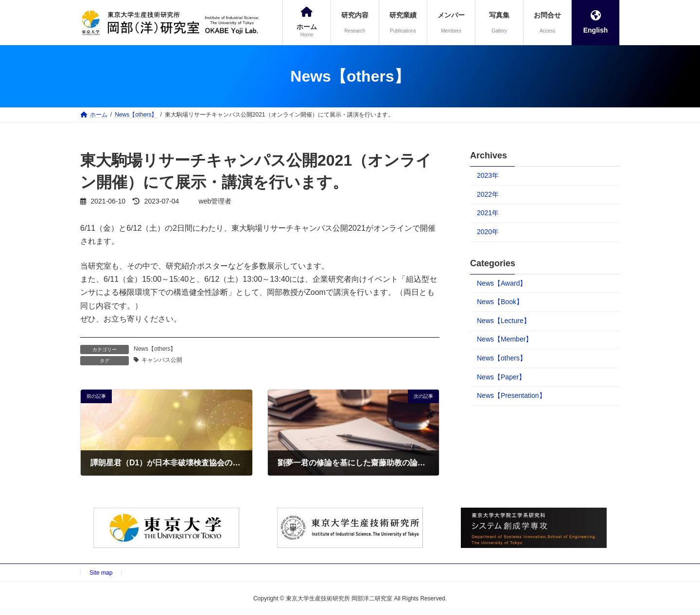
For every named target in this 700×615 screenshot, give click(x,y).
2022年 (488, 194)
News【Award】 (502, 283)
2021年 (488, 213)
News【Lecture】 (504, 321)
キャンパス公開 (162, 360)
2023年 (488, 175)
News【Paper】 (501, 377)
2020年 (488, 232)
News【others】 (155, 349)
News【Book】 (500, 302)
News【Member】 (505, 339)
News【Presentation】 (511, 395)
